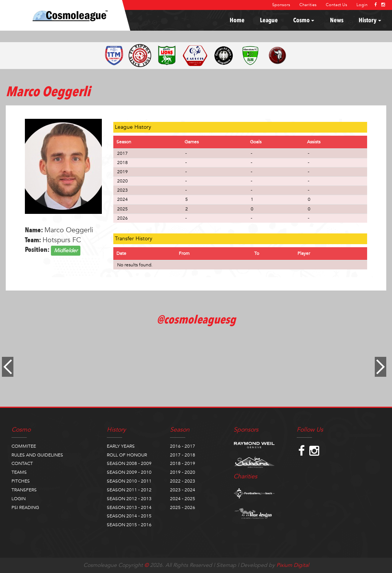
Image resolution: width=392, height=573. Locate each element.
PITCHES (21, 481)
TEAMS (19, 472)
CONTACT (22, 463)
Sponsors (281, 5)
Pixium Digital (293, 565)
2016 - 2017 (183, 446)
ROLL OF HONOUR (127, 455)
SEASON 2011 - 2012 (129, 490)
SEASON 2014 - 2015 (129, 516)
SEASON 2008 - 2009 (129, 463)
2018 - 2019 (183, 463)
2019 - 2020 (183, 472)
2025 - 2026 (183, 507)
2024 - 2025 (183, 499)
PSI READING (25, 507)
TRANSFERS (24, 490)
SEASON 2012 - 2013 (129, 499)
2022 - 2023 (183, 481)
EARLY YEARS (121, 446)
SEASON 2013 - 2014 (129, 507)
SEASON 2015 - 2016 (129, 525)
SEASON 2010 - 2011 (129, 481)
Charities (308, 5)
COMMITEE (24, 446)
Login (362, 5)
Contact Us (336, 5)
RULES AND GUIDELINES (37, 455)
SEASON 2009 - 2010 (129, 472)
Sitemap (226, 565)
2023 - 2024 (183, 490)
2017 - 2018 (183, 455)
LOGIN (19, 499)
